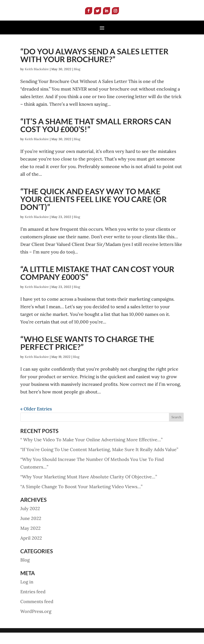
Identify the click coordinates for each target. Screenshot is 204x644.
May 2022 (30, 539)
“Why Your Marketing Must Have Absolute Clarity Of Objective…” (89, 488)
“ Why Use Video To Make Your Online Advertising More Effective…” (91, 451)
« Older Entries (36, 420)
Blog (77, 80)
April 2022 (31, 549)
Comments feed (37, 613)
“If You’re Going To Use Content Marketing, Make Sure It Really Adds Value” (99, 461)
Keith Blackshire (37, 80)
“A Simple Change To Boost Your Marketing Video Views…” (81, 498)
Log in (27, 593)
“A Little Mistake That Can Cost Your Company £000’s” (97, 284)
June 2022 (31, 530)
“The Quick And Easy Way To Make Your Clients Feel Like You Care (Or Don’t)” (94, 210)
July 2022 (30, 520)
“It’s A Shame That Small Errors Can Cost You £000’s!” (96, 136)
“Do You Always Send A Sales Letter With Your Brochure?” (94, 67)
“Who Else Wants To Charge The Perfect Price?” (87, 354)
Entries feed (33, 603)
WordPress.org (36, 623)
